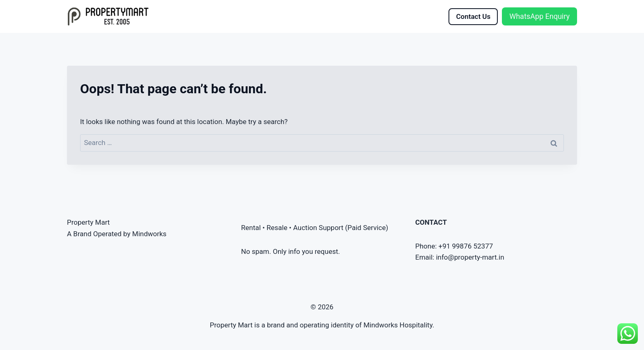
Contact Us (473, 16)
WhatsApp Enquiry (539, 16)
